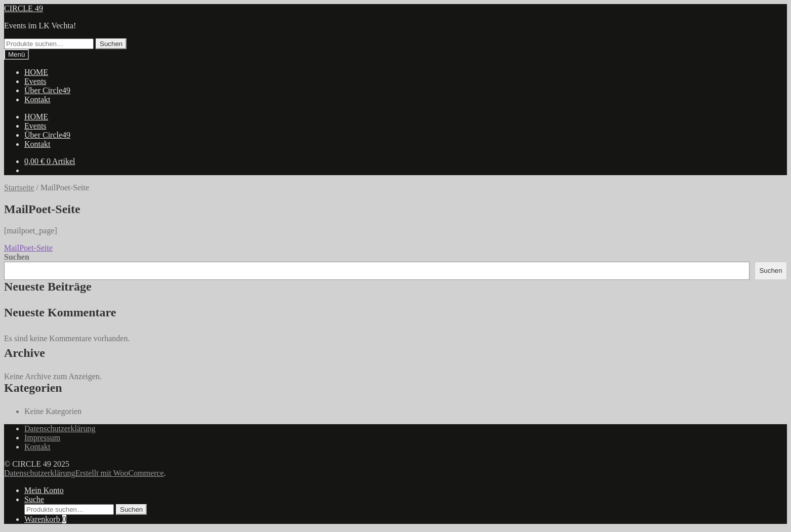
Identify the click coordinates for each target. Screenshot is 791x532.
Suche (34, 499)
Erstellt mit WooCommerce (119, 473)
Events (35, 81)
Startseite (19, 188)
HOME (36, 72)
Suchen (111, 44)
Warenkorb (45, 519)
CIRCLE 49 (24, 8)
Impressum (42, 438)
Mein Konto (44, 490)
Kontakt (37, 99)
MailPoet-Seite (28, 248)
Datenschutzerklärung (60, 428)
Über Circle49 (47, 90)
